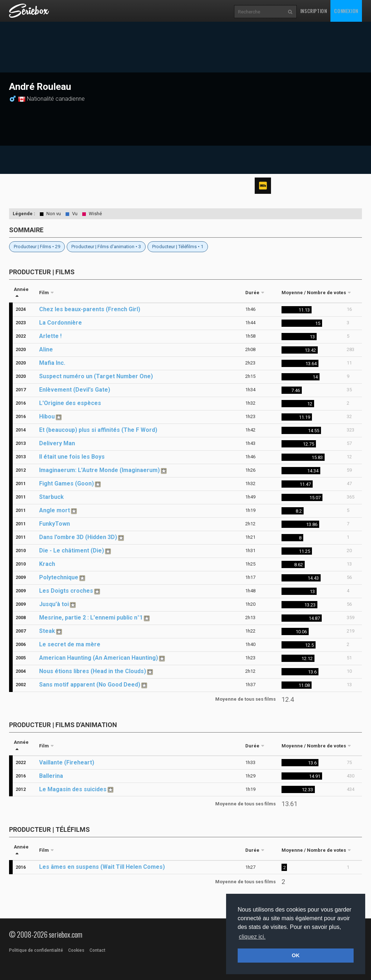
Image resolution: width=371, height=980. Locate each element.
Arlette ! (50, 336)
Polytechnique (59, 577)
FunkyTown (55, 524)
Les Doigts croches (66, 591)
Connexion (346, 11)
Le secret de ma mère (70, 644)
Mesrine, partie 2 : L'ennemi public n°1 (91, 618)
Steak (47, 631)
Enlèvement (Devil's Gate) (75, 390)
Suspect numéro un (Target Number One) (96, 376)
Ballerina (51, 776)
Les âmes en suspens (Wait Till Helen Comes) (102, 867)
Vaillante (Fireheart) (67, 762)
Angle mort (55, 510)
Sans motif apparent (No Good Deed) (90, 685)
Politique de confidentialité (36, 950)
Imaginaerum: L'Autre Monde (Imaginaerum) (99, 470)
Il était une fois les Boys (72, 457)
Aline (46, 349)
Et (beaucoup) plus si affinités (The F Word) (98, 430)
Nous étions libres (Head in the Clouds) (93, 671)
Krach (47, 564)
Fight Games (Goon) (66, 483)
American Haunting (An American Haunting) (99, 658)
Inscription (314, 11)
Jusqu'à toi (54, 604)
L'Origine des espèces (70, 403)
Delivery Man (57, 443)
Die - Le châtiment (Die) (72, 551)
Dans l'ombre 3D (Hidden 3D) (78, 537)
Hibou (47, 416)
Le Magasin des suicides (73, 789)
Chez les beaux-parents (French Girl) (90, 309)
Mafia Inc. (52, 363)
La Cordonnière (61, 323)
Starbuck (51, 497)
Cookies (76, 950)
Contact (97, 950)
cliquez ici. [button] (252, 937)
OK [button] (296, 955)
